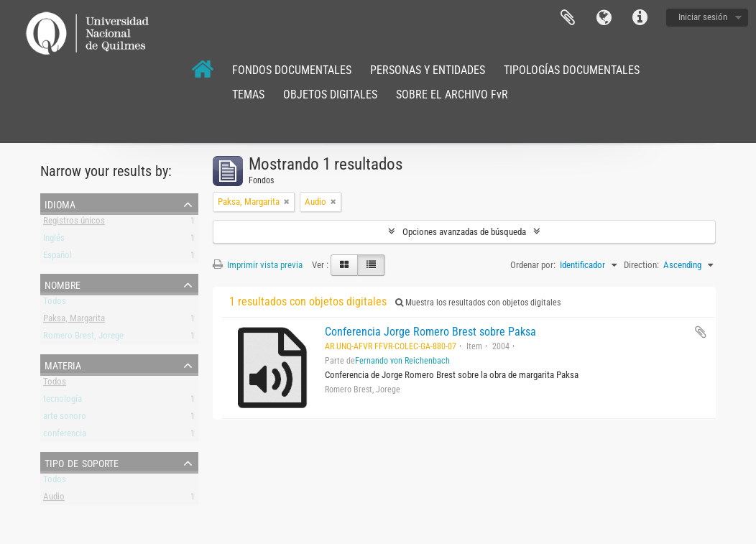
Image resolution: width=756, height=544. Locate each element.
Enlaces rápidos (640, 18)
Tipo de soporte (82, 462)
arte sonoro (65, 419)
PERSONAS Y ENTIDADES (428, 70)
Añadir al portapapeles (701, 332)
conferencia (65, 436)
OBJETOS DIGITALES (330, 94)
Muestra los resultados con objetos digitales (478, 303)
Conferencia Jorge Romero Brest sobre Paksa (430, 332)
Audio (54, 499)
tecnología (63, 401)
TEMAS (248, 94)
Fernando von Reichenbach (402, 361)
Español (57, 258)
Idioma (604, 18)
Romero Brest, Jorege (83, 338)
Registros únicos (74, 223)
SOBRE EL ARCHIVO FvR (452, 94)
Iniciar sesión (703, 17)
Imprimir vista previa (258, 265)
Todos (55, 304)
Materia (63, 364)
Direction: (641, 265)
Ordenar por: (533, 265)
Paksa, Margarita (74, 321)
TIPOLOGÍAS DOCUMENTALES (572, 70)
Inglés (54, 240)
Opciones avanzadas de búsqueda (464, 232)
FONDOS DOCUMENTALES (292, 70)
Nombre (63, 284)
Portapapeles (568, 18)
